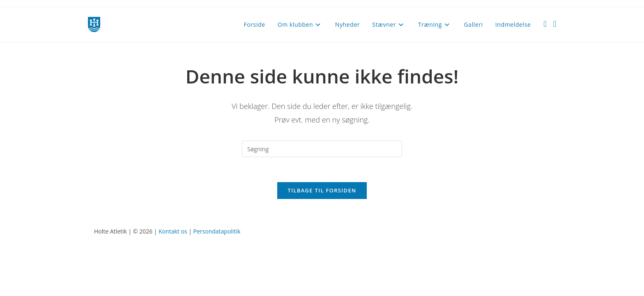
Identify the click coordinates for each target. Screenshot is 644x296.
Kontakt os (173, 231)
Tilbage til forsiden (322, 190)
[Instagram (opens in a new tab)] (555, 24)
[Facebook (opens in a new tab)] (545, 24)
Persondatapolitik (217, 231)
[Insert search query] (322, 149)
